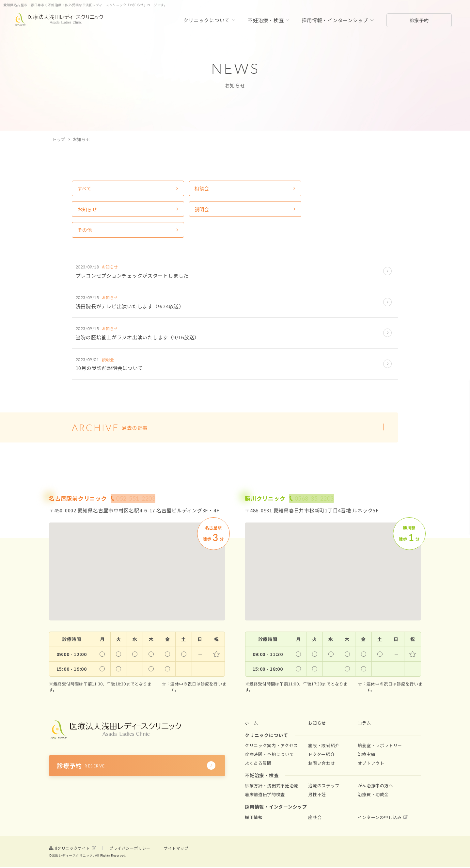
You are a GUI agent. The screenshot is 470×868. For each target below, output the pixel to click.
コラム (364, 718)
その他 (86, 214)
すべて (86, 190)
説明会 (336, 190)
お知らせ (255, 190)
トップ (59, 139)
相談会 (169, 190)
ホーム (251, 718)
